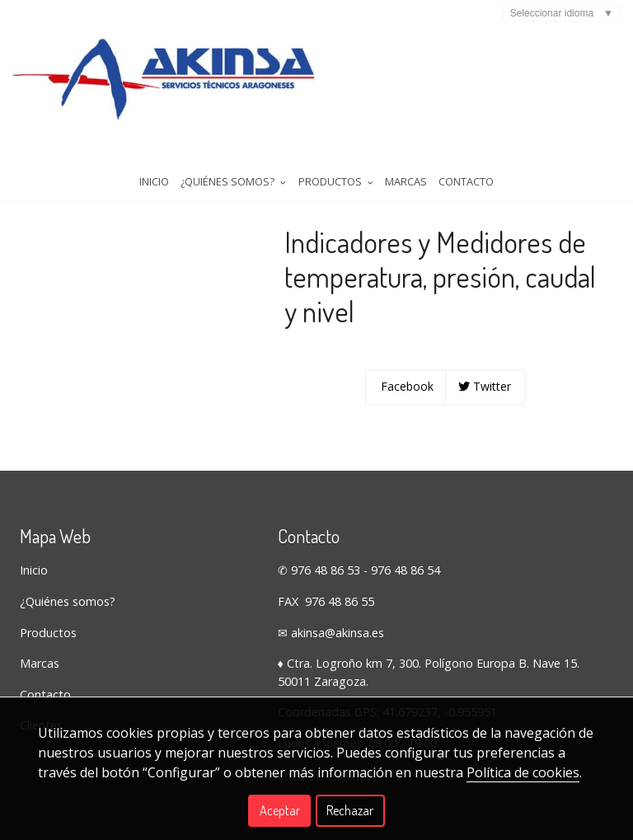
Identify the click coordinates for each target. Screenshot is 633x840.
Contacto (466, 156)
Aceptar (280, 810)
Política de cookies (523, 772)
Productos (48, 662)
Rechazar (350, 810)
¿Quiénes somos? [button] (233, 156)
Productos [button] (336, 156)
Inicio (154, 156)
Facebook (406, 416)
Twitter (485, 416)
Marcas (406, 156)
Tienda (41, 198)
